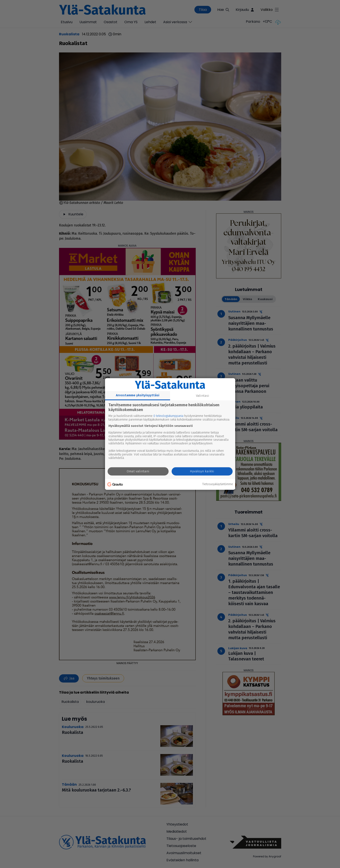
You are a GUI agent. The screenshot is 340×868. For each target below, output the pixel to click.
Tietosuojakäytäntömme (218, 484)
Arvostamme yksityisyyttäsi (138, 395)
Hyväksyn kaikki (202, 471)
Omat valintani (138, 471)
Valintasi (203, 396)
